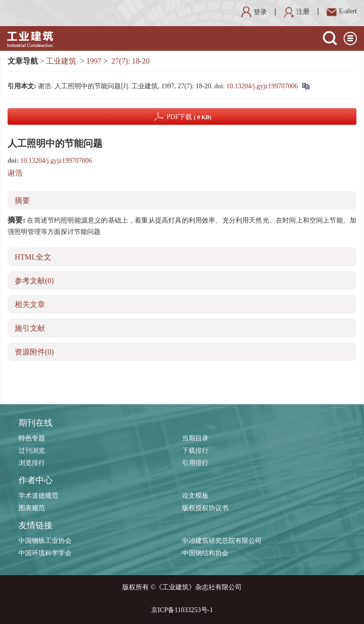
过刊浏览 (32, 451)
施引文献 (30, 328)
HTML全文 (33, 257)
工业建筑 (61, 61)
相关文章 (30, 304)
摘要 (22, 200)
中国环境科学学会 (45, 553)
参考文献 (34, 281)
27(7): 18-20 (130, 61)
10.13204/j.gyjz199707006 (262, 86)
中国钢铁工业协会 (45, 541)
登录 (254, 12)
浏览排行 (32, 463)
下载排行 (195, 451)
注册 (297, 12)
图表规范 (32, 508)
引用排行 (195, 463)
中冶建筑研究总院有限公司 (222, 541)
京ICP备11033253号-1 (182, 610)
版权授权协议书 (205, 508)
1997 (94, 61)
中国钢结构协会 (205, 553)
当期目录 (195, 438)
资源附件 (34, 352)
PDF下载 (189, 117)
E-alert (342, 11)
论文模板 (195, 496)
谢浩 (15, 173)
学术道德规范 (38, 496)
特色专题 (32, 438)
